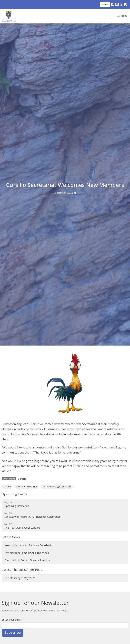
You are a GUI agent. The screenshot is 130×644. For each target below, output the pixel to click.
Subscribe (13, 632)
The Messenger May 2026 (20, 578)
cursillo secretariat (26, 486)
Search (105, 4)
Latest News (11, 537)
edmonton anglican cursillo (57, 486)
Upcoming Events (15, 494)
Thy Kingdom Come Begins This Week (27, 553)
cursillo (7, 486)
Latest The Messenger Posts (22, 570)
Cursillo (22, 479)
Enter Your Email (11, 620)
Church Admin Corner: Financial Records (27, 560)
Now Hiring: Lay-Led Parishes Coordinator (29, 545)
